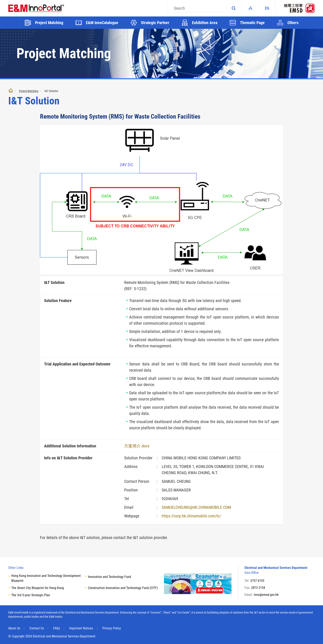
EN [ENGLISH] (267, 8)
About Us (14, 628)
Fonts (250, 8)
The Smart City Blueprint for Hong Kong (38, 588)
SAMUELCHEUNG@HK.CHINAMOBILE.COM (196, 507)
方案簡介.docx (137, 446)
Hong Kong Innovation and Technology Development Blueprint (46, 578)
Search (234, 8)
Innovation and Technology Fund (109, 577)
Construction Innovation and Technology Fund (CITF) (123, 588)
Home (11, 91)
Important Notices (81, 628)
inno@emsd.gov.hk (266, 595)
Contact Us (37, 628)
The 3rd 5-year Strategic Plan (31, 595)
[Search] (200, 8)
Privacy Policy (112, 628)
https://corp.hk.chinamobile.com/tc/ (191, 516)
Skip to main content (0, 0)
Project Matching (29, 91)
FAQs (57, 628)
